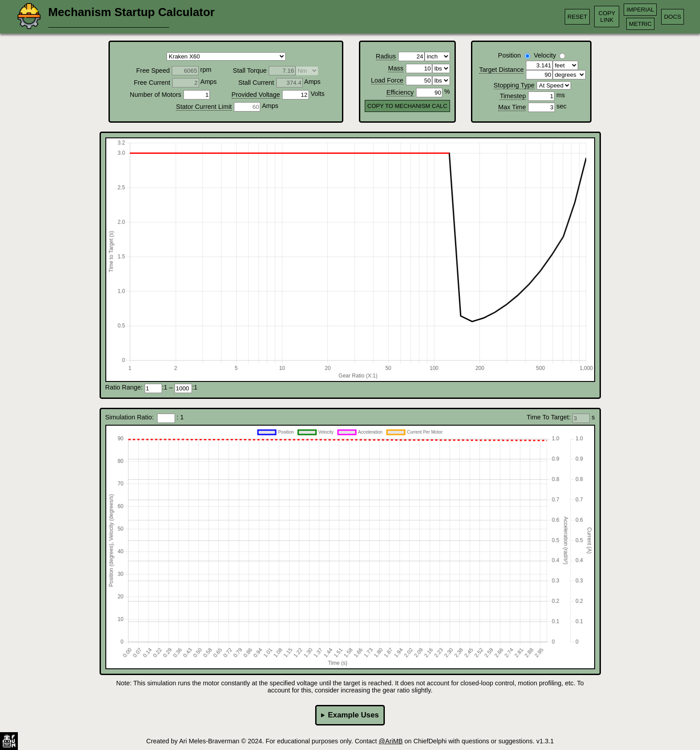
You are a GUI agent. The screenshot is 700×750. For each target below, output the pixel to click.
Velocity (545, 55)
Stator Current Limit (204, 107)
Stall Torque (250, 70)
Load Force (387, 80)
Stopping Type (514, 85)
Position (510, 55)
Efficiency (400, 92)
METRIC (640, 24)
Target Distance (501, 70)
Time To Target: (550, 417)
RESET (577, 17)
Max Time (512, 107)
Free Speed (153, 70)
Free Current (152, 83)
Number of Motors (156, 95)
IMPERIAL (640, 10)
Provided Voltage (256, 95)
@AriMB (391, 741)
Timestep (513, 96)
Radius (386, 56)
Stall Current (256, 83)
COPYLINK (607, 17)
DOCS (673, 17)
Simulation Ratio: (131, 417)
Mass (396, 68)
